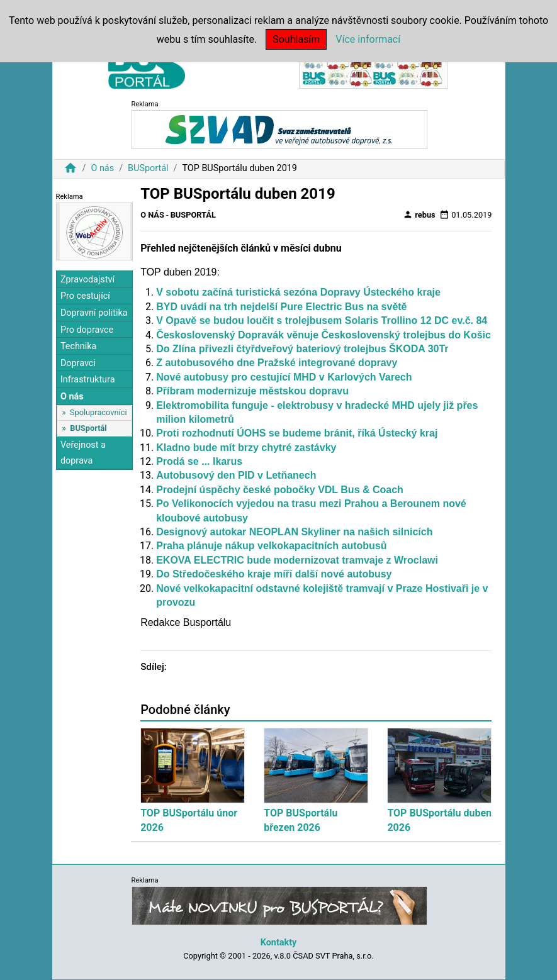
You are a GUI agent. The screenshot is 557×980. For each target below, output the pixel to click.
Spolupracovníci (98, 412)
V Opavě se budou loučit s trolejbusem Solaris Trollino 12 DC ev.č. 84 (322, 320)
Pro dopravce (87, 330)
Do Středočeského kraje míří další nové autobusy (274, 574)
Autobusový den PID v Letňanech (236, 475)
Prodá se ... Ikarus (199, 461)
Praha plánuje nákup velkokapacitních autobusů (271, 546)
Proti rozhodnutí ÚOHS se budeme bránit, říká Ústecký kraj (297, 433)
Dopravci (78, 363)
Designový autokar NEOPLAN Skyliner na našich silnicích (294, 532)
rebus (419, 214)
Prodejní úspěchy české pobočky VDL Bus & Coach (280, 490)
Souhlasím (296, 39)
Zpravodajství (87, 280)
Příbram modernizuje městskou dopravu (252, 391)
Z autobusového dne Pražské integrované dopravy (277, 363)
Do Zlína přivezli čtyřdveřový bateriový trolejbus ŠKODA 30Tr (302, 349)
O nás (102, 168)
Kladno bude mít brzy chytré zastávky (246, 448)
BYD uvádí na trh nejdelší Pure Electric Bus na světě (281, 307)
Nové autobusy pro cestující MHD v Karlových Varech (284, 377)
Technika (79, 346)
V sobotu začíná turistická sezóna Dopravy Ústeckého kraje (298, 292)
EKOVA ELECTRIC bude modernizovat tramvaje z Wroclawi (297, 560)
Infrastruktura (88, 380)
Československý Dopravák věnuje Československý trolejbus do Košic (324, 335)
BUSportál (148, 168)
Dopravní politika (94, 313)
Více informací (368, 39)
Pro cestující (85, 296)
